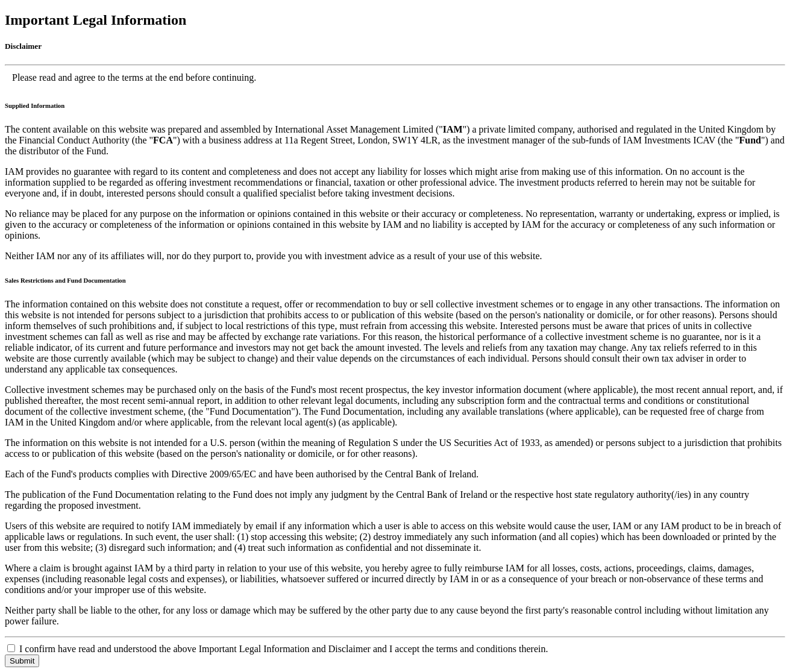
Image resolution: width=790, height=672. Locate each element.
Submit (22, 661)
